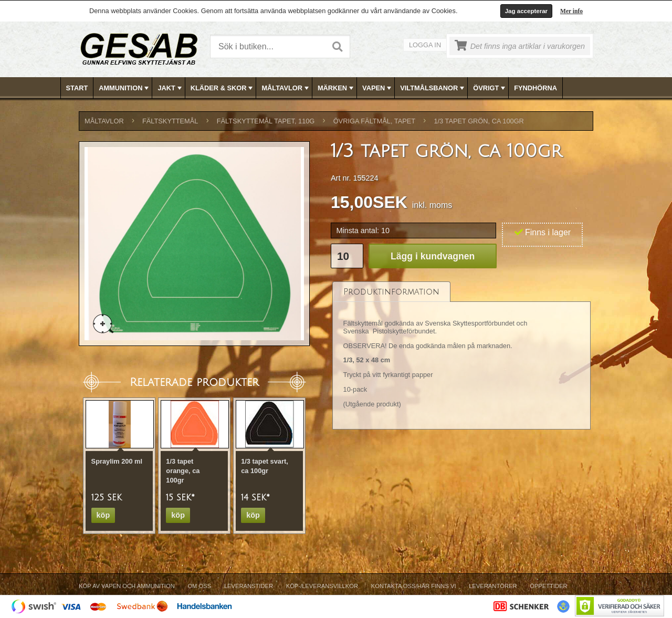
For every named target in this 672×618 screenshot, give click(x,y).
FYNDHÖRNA (535, 88)
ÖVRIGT (490, 88)
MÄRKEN (337, 88)
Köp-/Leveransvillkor (322, 586)
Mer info (571, 11)
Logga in (425, 45)
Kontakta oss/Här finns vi (414, 586)
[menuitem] (77, 88)
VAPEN (378, 88)
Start (77, 88)
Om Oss (199, 586)
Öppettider (548, 586)
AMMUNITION (125, 88)
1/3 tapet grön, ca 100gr (479, 121)
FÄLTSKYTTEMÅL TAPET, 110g (266, 121)
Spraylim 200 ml (117, 461)
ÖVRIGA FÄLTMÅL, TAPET (374, 121)
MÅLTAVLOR (286, 88)
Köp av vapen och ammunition (127, 586)
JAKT (170, 88)
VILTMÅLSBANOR (433, 88)
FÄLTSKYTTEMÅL (170, 121)
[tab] (391, 292)
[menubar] (337, 88)
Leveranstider (249, 586)
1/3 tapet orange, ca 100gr (183, 471)
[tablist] (461, 355)
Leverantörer (493, 586)
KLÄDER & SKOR (223, 88)
